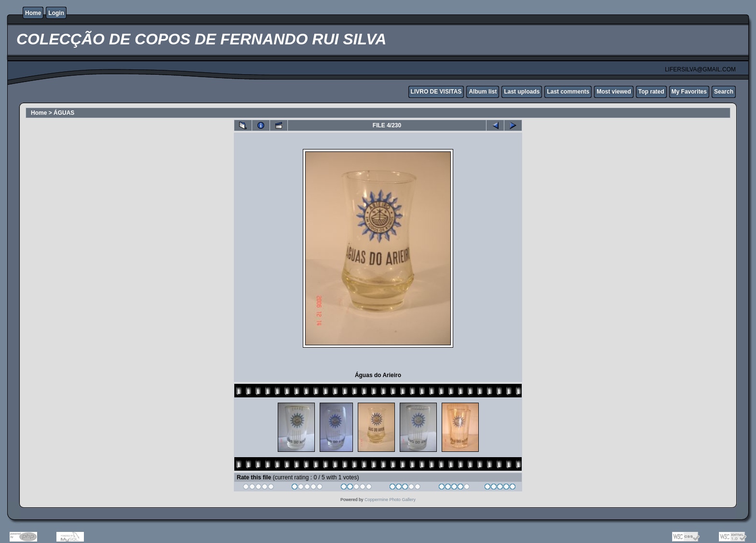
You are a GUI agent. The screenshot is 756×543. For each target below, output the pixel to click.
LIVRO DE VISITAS (436, 92)
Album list (483, 92)
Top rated (651, 92)
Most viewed (614, 92)
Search (724, 92)
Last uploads (522, 92)
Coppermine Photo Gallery (390, 500)
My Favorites (689, 92)
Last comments (568, 92)
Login (56, 13)
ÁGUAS (64, 113)
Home (33, 13)
